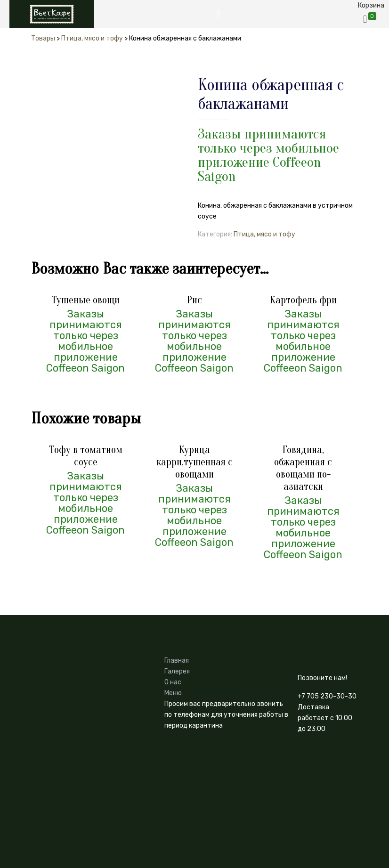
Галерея (177, 671)
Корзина (371, 5)
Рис (194, 300)
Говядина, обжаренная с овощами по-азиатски (303, 468)
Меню (173, 693)
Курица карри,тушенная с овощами (194, 462)
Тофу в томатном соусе (86, 456)
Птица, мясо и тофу (264, 234)
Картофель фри (303, 300)
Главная (177, 661)
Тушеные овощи (85, 300)
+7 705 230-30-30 (327, 696)
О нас (173, 682)
